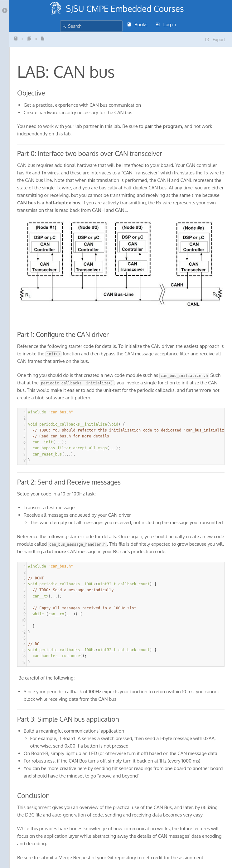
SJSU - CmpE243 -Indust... (16, 39)
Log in (166, 24)
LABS (29, 39)
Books (138, 24)
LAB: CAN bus (43, 39)
